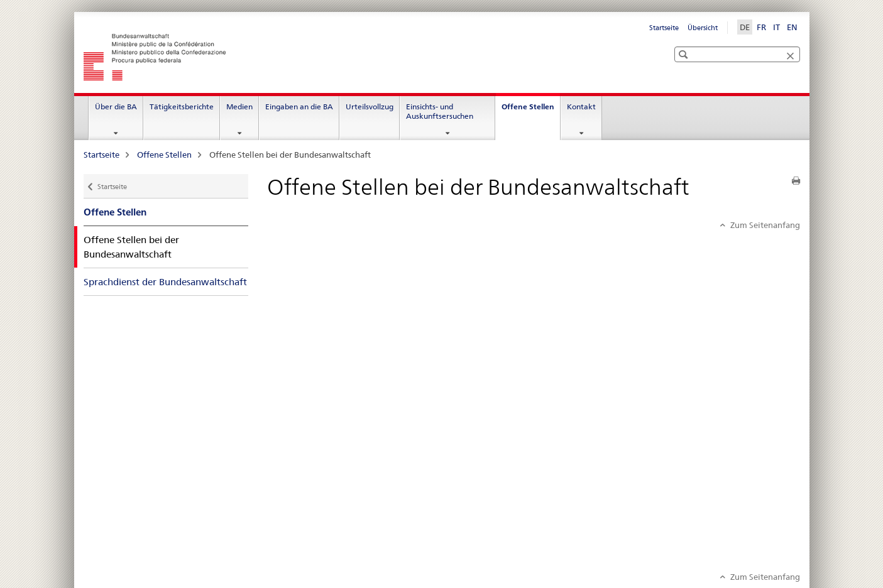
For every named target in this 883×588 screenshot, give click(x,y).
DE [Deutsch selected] (745, 27)
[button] (685, 48)
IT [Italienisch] (776, 27)
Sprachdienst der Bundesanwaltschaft (165, 282)
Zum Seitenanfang (764, 225)
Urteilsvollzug (370, 106)
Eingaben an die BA (299, 106)
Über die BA (116, 106)
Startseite (664, 28)
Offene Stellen (531, 111)
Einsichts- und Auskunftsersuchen (440, 111)
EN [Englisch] (792, 27)
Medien (239, 106)
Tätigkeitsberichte (182, 106)
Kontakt (581, 106)
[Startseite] (263, 57)
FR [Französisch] (761, 27)
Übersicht (703, 28)
